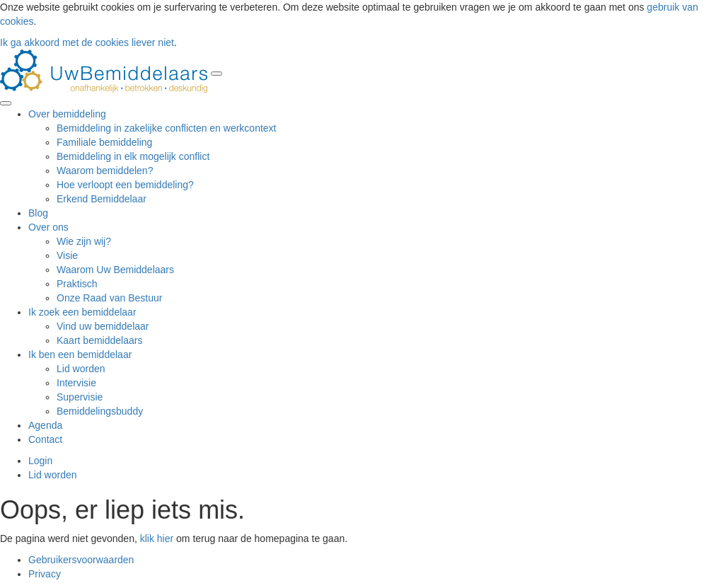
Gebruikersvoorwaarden (81, 560)
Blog (38, 213)
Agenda (45, 425)
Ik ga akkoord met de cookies (64, 42)
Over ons (48, 227)
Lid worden (53, 475)
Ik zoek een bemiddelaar (82, 312)
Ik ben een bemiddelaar (80, 354)
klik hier (157, 538)
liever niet (153, 42)
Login (40, 461)
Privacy (45, 574)
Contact (45, 439)
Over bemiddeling (67, 114)
